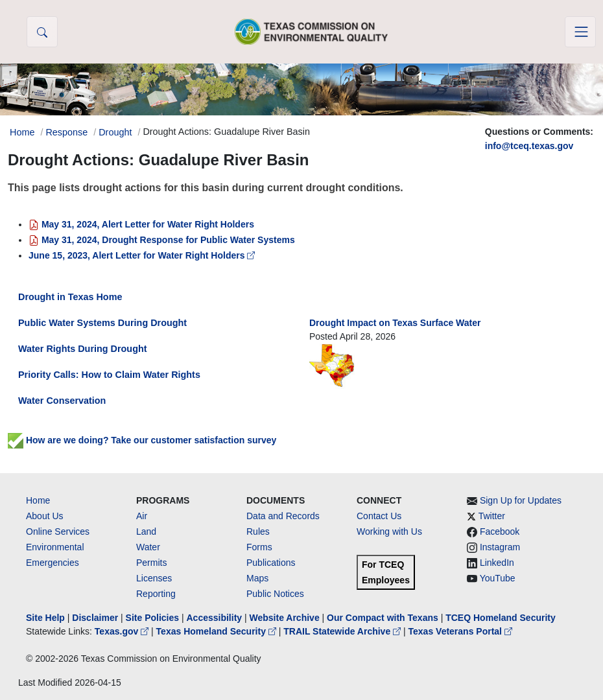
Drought (115, 132)
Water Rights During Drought (83, 349)
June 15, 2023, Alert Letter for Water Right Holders (142, 255)
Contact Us (379, 516)
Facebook (500, 531)
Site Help (45, 618)
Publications (271, 563)
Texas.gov (123, 631)
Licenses (154, 578)
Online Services (58, 531)
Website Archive (285, 618)
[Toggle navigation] (580, 32)
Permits (151, 563)
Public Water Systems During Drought (102, 323)
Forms (259, 547)
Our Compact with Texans (383, 618)
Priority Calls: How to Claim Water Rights (109, 375)
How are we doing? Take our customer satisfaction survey (142, 440)
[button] (42, 32)
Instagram (500, 547)
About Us (45, 516)
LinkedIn (497, 563)
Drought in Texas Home (70, 297)
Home (38, 500)
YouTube (498, 578)
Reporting (156, 594)
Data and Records (283, 516)
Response (66, 132)
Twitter (492, 516)
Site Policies (152, 618)
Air (142, 516)
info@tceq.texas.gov (529, 146)
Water (148, 547)
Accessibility (215, 618)
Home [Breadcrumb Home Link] (22, 132)
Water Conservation (62, 401)
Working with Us (389, 531)
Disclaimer (95, 618)
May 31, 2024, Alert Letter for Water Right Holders (141, 224)
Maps (257, 578)
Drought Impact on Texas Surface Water (395, 323)
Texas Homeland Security (218, 631)
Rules (258, 531)
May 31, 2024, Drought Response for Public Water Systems (162, 240)
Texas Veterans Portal (460, 631)
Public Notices (275, 594)
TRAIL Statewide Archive (343, 631)
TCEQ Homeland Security (501, 618)
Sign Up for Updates (521, 500)
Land (146, 531)
